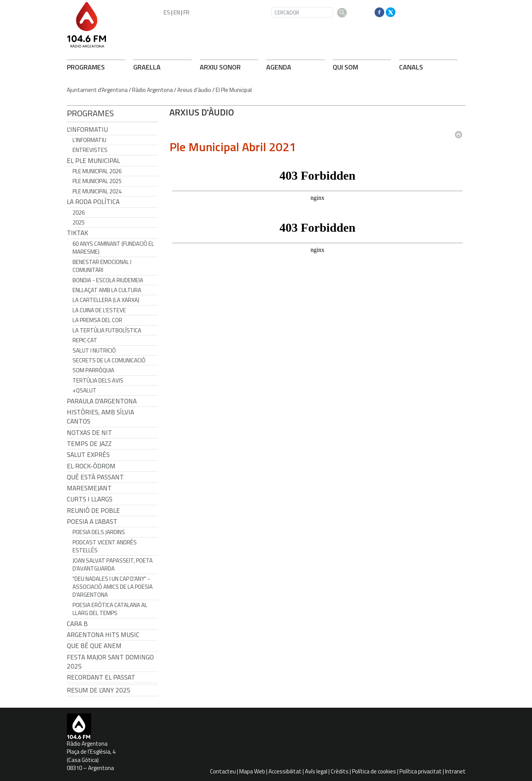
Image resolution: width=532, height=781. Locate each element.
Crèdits (340, 771)
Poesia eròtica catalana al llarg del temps (110, 609)
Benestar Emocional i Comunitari (102, 266)
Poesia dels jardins (99, 532)
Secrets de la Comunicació (109, 360)
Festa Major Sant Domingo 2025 (110, 662)
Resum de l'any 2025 (99, 690)
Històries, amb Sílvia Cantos (100, 417)
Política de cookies (374, 771)
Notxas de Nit (89, 433)
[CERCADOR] (302, 12)
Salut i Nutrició (94, 350)
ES (167, 12)
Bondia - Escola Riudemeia (108, 280)
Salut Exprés (88, 455)
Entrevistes (90, 150)
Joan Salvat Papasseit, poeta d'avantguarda (113, 564)
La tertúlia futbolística (107, 330)
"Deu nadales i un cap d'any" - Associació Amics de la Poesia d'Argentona (113, 587)
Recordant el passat (101, 677)
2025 (79, 222)
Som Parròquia (93, 370)
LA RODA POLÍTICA (93, 202)
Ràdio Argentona (152, 90)
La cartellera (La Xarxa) (106, 300)
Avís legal (316, 771)
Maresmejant (89, 488)
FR (186, 12)
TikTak (77, 233)
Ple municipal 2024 (97, 191)
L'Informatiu (87, 130)
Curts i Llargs (90, 499)
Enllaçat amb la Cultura (107, 290)
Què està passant (95, 477)
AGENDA (279, 67)
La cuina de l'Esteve (99, 310)
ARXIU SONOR (220, 67)
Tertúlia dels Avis (98, 380)
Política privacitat (421, 771)
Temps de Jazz (89, 444)
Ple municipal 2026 (97, 171)
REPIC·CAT (85, 340)
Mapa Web (252, 771)
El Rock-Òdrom (91, 466)
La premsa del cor (97, 320)
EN (177, 12)
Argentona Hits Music (103, 635)
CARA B (77, 624)
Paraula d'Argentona (102, 401)
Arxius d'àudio (194, 90)
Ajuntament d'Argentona (97, 90)
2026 (79, 213)
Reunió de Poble (93, 511)
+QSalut (84, 390)
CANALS (411, 67)
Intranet (455, 771)
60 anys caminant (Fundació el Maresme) (113, 248)
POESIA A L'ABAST (92, 522)
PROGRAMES (86, 67)
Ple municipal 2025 (97, 181)
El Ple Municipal (234, 90)
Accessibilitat (285, 771)
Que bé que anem (94, 646)
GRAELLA (147, 67)
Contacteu (223, 771)
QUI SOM (345, 67)
